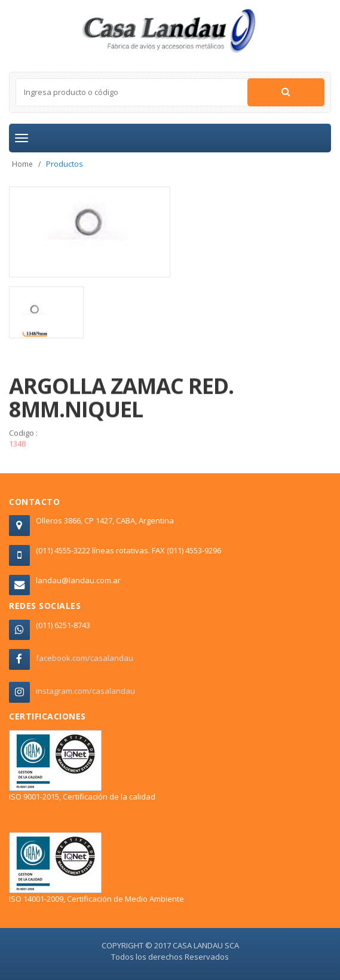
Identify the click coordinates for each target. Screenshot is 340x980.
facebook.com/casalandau (85, 658)
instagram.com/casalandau (85, 691)
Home (22, 164)
